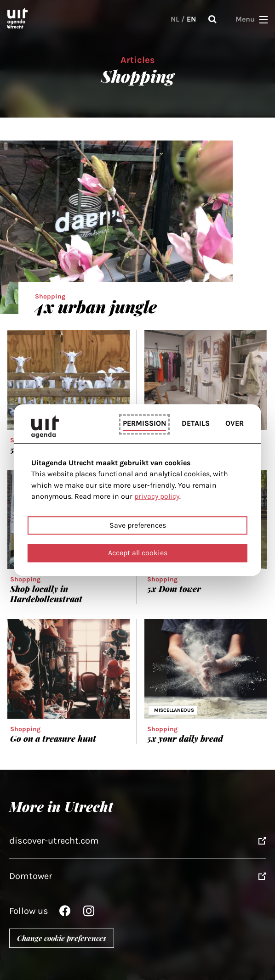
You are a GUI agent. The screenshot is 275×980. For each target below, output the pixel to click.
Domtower (31, 876)
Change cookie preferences (62, 938)
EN (191, 19)
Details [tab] (196, 423)
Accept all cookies (138, 553)
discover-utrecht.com (54, 841)
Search (212, 19)
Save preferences (138, 525)
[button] (264, 19)
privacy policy (157, 496)
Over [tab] (235, 423)
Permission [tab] (144, 423)
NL (175, 19)
